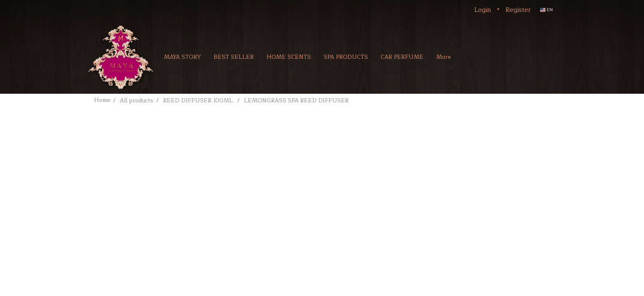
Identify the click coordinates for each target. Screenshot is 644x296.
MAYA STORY (182, 57)
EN (546, 10)
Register (518, 10)
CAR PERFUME (402, 57)
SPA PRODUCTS (346, 57)
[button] (469, 57)
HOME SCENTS (289, 57)
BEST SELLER (234, 57)
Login (483, 10)
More (443, 57)
